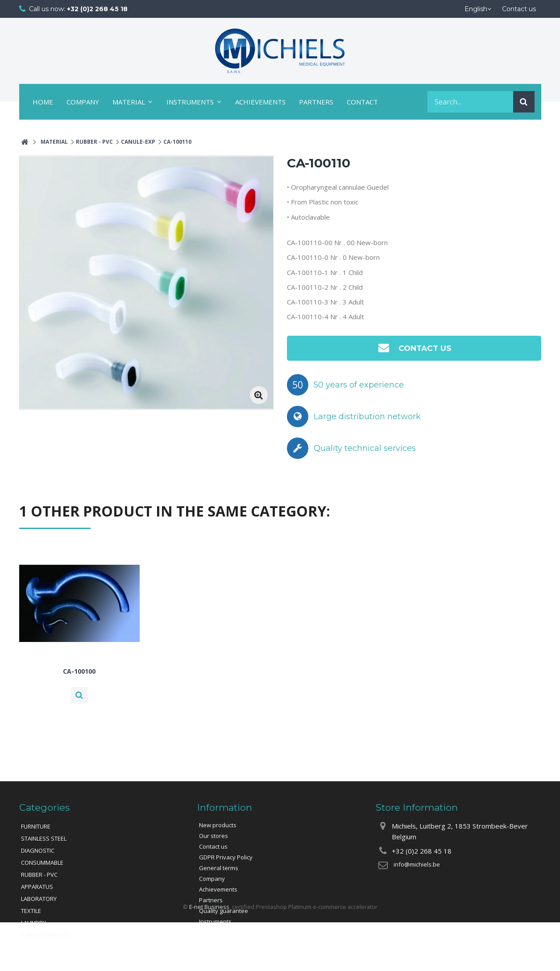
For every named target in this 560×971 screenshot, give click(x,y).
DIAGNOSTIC (38, 850)
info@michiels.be (417, 864)
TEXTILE (31, 911)
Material (129, 102)
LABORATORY (39, 899)
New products (218, 825)
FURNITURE (36, 826)
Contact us (414, 348)
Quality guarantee (224, 911)
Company (83, 102)
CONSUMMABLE (42, 863)
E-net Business (209, 956)
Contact (362, 102)
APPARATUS (37, 887)
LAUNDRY (33, 923)
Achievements (260, 102)
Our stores (214, 836)
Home (43, 102)
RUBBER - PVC (39, 875)
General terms (219, 868)
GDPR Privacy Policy (226, 857)
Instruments (190, 102)
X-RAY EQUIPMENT (45, 935)
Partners (316, 102)
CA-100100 (79, 671)
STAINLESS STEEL (44, 838)
